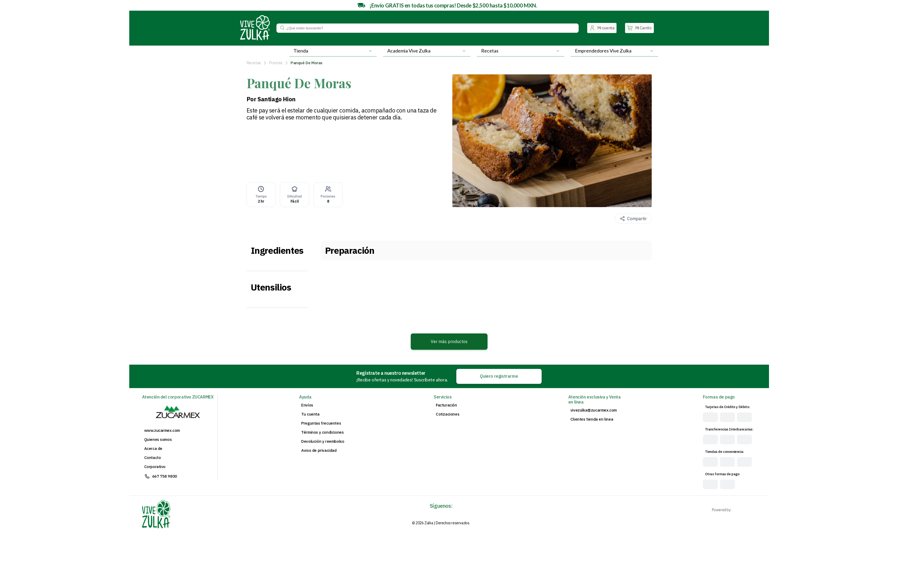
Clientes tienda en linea (592, 419)
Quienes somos (158, 440)
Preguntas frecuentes (321, 423)
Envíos (307, 405)
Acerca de (153, 449)
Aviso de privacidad (319, 450)
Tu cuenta (310, 414)
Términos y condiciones (322, 432)
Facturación (446, 405)
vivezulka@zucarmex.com (594, 410)
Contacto (153, 458)
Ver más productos (449, 341)
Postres (276, 63)
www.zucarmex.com (162, 430)
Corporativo (155, 467)
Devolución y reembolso (323, 441)
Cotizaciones (448, 414)
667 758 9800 (165, 476)
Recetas (254, 63)
